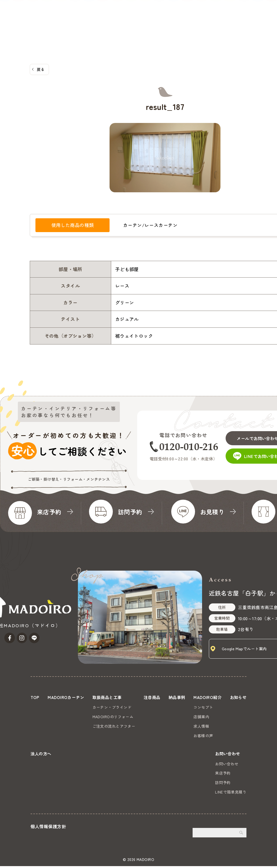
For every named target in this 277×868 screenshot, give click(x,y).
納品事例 (134, 25)
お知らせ (193, 25)
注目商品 (111, 25)
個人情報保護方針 (48, 828)
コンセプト (227, 707)
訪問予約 (223, 784)
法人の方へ (219, 25)
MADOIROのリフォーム (123, 717)
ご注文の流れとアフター (124, 726)
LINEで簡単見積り (231, 794)
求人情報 (225, 726)
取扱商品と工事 (80, 25)
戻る (41, 69)
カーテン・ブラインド (122, 707)
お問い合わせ (257, 18)
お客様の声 (227, 736)
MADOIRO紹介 (163, 25)
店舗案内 (225, 717)
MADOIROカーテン (40, 25)
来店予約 (223, 775)
